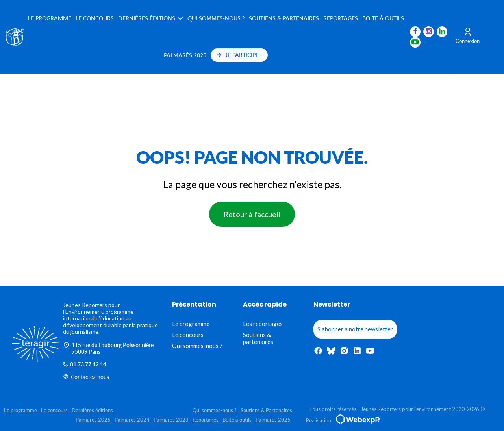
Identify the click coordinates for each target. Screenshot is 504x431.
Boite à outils (383, 18)
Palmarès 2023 (171, 420)
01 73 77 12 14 (85, 364)
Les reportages (263, 324)
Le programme (49, 18)
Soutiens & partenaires (258, 338)
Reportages (340, 18)
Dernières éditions (146, 18)
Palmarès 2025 (185, 55)
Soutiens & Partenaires (283, 18)
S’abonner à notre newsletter (355, 329)
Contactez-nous (86, 377)
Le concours (94, 18)
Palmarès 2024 (132, 420)
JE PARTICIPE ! (239, 55)
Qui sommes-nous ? (216, 18)
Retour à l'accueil (252, 214)
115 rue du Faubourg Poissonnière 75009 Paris (108, 348)
